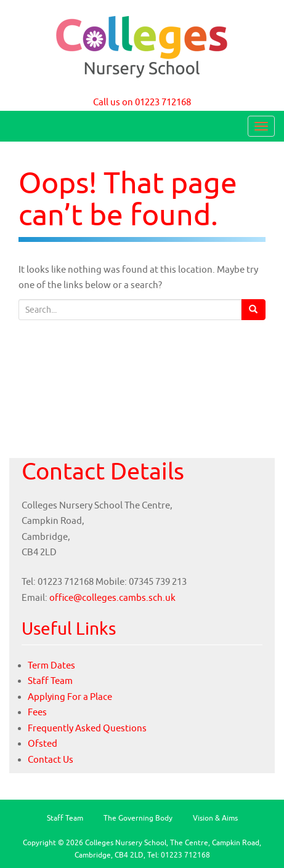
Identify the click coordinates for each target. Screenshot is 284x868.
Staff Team (50, 681)
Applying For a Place (70, 697)
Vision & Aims (215, 818)
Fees (37, 712)
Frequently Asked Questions (87, 728)
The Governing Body (138, 818)
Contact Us (51, 759)
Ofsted (43, 743)
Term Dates (51, 665)
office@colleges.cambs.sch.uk (112, 597)
